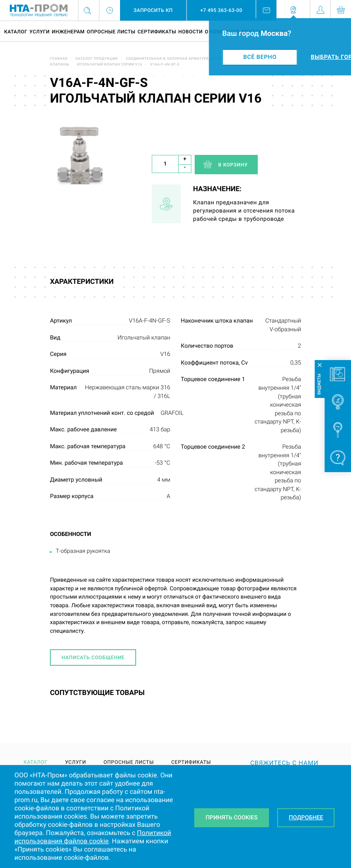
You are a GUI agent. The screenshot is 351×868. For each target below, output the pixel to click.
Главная (59, 59)
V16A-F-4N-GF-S (165, 65)
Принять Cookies (232, 818)
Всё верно (260, 57)
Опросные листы (111, 32)
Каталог (16, 32)
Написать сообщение (93, 657)
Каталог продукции (97, 59)
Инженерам (68, 32)
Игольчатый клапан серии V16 (110, 65)
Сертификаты (157, 32)
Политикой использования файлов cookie (93, 837)
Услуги (39, 32)
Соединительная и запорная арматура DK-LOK (174, 59)
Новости (190, 32)
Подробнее (306, 818)
